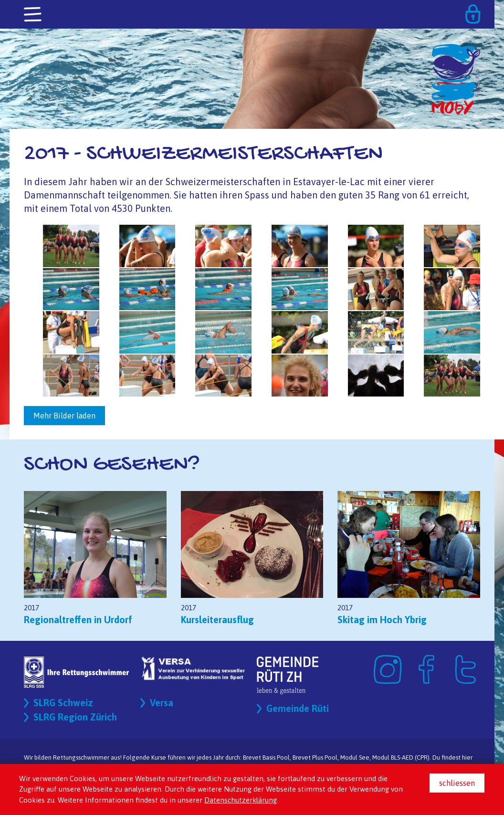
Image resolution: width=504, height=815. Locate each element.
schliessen (457, 783)
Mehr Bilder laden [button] (64, 416)
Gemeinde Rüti (298, 708)
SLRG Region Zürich (75, 717)
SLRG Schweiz (63, 703)
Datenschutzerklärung (241, 800)
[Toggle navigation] (33, 15)
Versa (162, 703)
